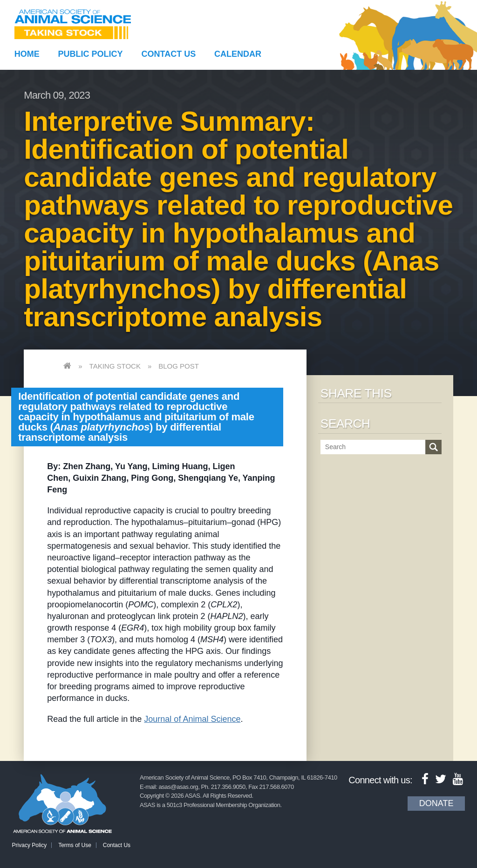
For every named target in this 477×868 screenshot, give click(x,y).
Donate (436, 803)
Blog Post (179, 366)
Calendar (238, 54)
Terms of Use (75, 845)
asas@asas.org (179, 787)
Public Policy (91, 54)
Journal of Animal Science (192, 719)
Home (27, 54)
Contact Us (169, 54)
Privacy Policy (30, 845)
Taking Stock (115, 366)
